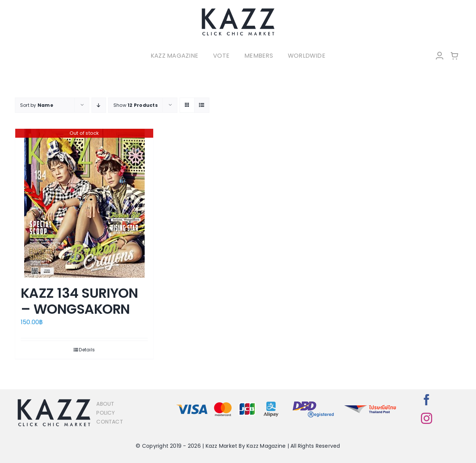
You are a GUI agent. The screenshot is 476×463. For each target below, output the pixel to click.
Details (87, 350)
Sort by (37, 105)
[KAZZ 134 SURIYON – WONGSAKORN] (84, 203)
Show (136, 105)
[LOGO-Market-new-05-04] (238, 10)
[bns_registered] (313, 402)
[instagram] (427, 418)
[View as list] (202, 105)
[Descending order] (99, 105)
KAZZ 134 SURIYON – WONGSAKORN (79, 301)
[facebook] (427, 400)
